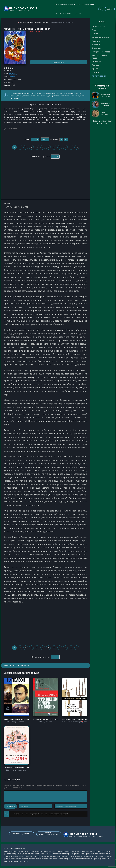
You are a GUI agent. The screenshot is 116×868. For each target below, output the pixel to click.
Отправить (10, 806)
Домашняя (97, 61)
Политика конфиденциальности (49, 834)
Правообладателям (21, 834)
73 (77, 147)
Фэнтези (96, 72)
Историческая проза (101, 52)
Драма (95, 69)
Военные (96, 45)
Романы (46, 22)
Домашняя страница (65, 5)
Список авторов (63, 14)
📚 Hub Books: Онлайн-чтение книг (30, 22)
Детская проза (98, 26)
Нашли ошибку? (36, 32)
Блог (78, 14)
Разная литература (100, 37)
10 (65, 147)
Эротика (96, 65)
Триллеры (96, 48)
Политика (96, 41)
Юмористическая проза (100, 57)
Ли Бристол (14, 73)
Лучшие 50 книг (86, 5)
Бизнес (95, 34)
